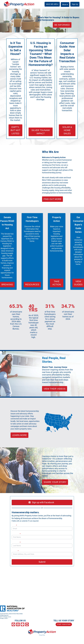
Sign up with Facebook (41, 502)
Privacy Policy (42, 635)
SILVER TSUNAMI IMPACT (41, 132)
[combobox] (42, 554)
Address (16, 551)
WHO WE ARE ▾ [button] (51, 4)
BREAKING (7, 285)
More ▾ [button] (64, 5)
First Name (16, 534)
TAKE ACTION (57, 283)
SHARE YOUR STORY (55, 482)
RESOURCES (32, 285)
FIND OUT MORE (53, 199)
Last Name (16, 542)
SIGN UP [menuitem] (75, 4)
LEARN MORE (19, 435)
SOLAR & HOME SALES (67, 130)
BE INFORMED (62, 25)
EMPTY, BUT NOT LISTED (15, 130)
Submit (42, 562)
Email (14, 525)
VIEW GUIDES (78, 283)
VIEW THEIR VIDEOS (55, 389)
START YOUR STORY (64, 624)
